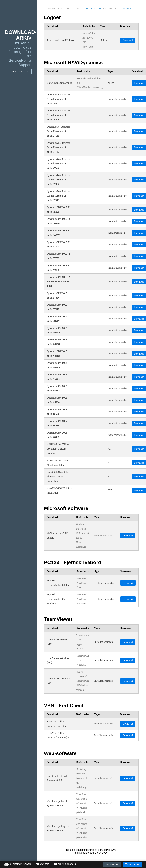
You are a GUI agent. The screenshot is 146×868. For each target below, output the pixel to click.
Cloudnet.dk (127, 8)
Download (128, 40)
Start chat (42, 864)
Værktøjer (112, 864)
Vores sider (132, 864)
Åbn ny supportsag (65, 864)
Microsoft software (66, 508)
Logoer (52, 17)
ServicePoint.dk (19, 72)
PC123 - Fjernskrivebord (73, 562)
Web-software (60, 753)
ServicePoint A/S (92, 8)
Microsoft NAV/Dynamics (73, 62)
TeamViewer (58, 619)
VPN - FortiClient (64, 705)
